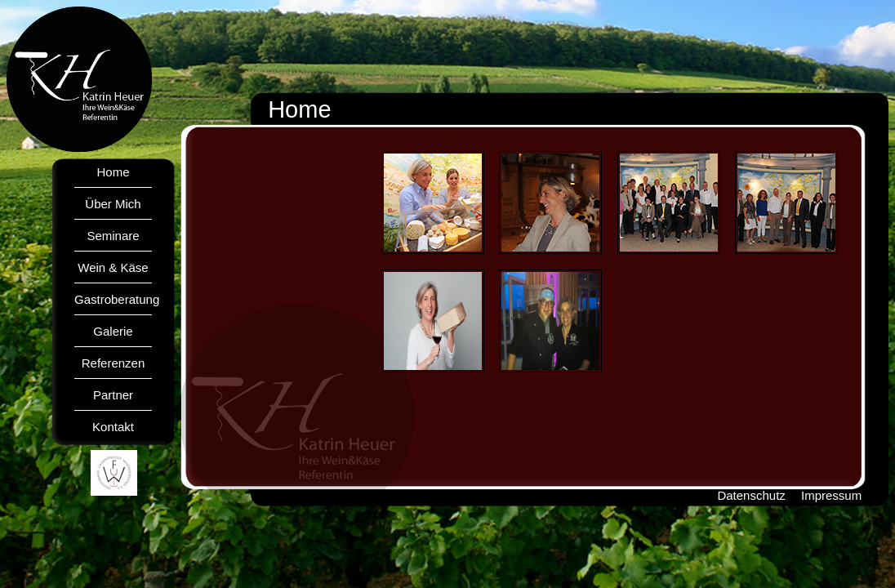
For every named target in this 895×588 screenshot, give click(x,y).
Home (113, 172)
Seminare (113, 236)
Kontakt (113, 427)
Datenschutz (751, 495)
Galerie (113, 331)
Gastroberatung (117, 299)
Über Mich (113, 204)
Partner (113, 395)
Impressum (831, 495)
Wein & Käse (113, 267)
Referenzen (114, 363)
